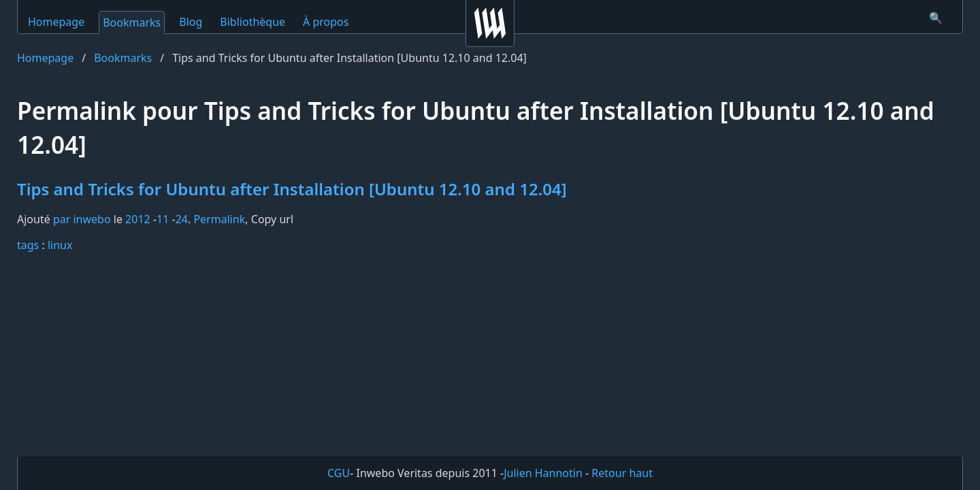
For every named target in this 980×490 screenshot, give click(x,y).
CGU (339, 473)
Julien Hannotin (543, 473)
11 (163, 219)
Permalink (219, 219)
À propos (326, 22)
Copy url (272, 219)
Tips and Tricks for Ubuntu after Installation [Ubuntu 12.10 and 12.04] (292, 189)
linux (60, 245)
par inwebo (82, 219)
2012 (138, 219)
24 (182, 219)
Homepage (56, 22)
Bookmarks (132, 22)
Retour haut (622, 473)
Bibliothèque (252, 22)
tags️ (28, 245)
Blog (191, 22)
